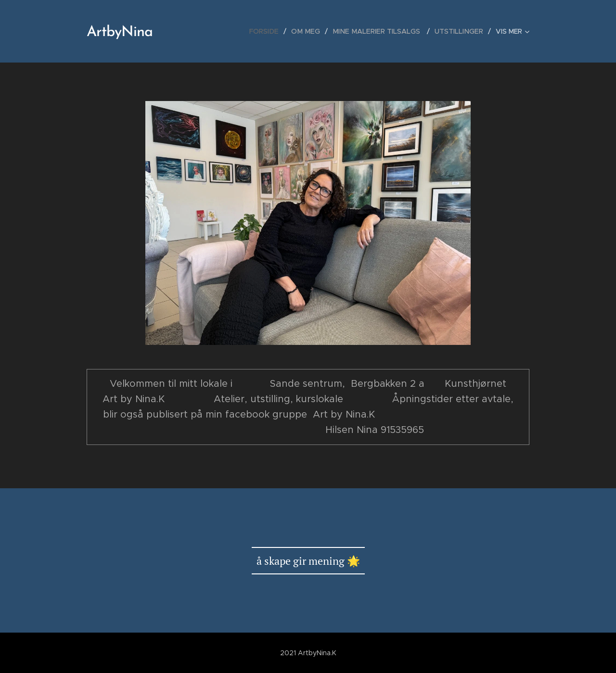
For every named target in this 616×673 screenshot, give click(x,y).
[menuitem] (274, 31)
